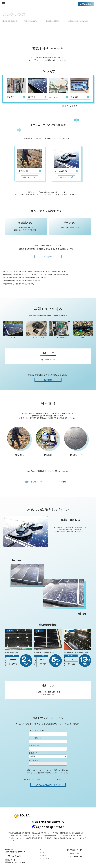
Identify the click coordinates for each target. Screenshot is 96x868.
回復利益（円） (35, 760)
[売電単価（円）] (48, 749)
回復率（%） (34, 753)
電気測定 (11, 97)
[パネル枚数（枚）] (48, 741)
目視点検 (32, 97)
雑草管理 (23, 171)
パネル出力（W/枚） (37, 731)
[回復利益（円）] (48, 764)
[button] (16, 97)
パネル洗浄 (61, 171)
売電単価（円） (35, 745)
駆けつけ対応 (54, 97)
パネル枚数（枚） (36, 738)
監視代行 (74, 97)
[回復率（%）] (48, 756)
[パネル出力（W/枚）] (48, 734)
